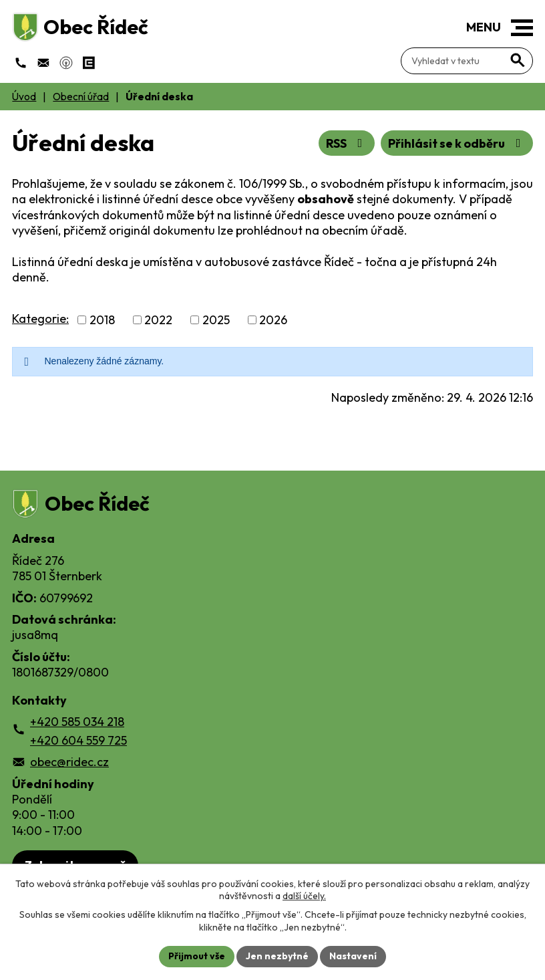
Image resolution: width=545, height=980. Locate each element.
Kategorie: (40, 319)
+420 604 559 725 (78, 740)
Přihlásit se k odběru (457, 143)
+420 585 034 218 (77, 722)
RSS (347, 143)
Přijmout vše (197, 956)
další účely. (304, 896)
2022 (158, 320)
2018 (102, 320)
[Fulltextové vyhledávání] (467, 61)
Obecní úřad (81, 97)
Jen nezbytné (277, 956)
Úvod (24, 97)
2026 (273, 320)
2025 (216, 320)
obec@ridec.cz (69, 762)
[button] (522, 28)
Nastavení (353, 956)
